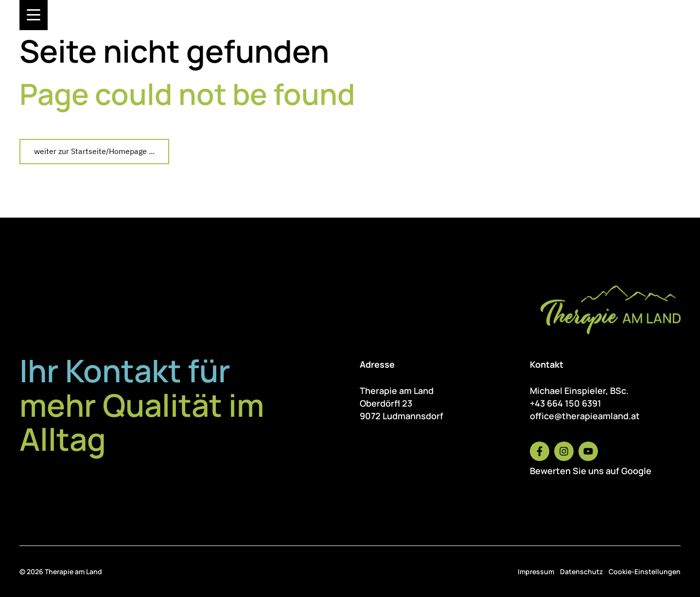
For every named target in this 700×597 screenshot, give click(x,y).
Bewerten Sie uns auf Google (591, 471)
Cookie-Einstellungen (645, 571)
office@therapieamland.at (585, 416)
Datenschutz (581, 571)
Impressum (536, 571)
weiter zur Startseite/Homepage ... (94, 151)
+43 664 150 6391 (566, 403)
